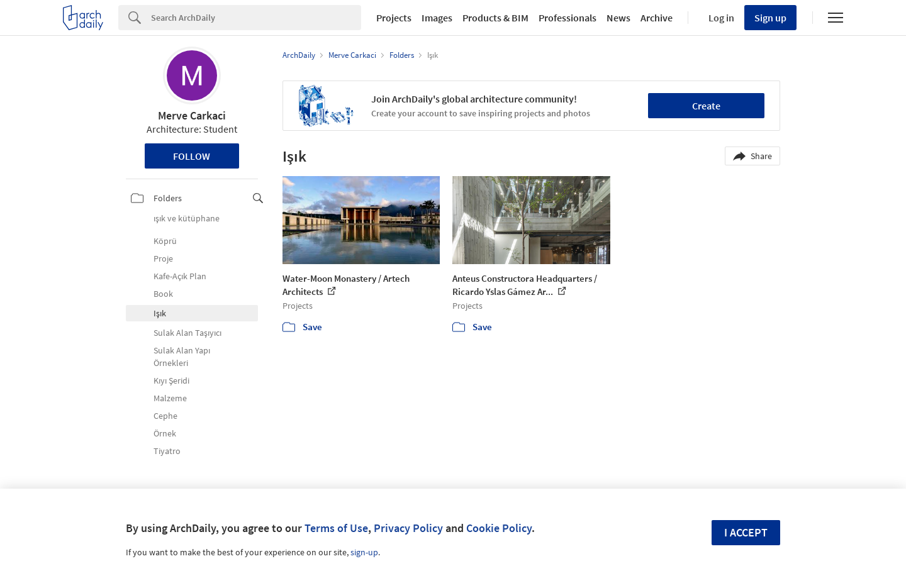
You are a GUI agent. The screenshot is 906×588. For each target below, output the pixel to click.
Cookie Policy (499, 528)
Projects (394, 18)
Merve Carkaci (192, 115)
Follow (192, 156)
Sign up (770, 18)
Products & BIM (495, 18)
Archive (657, 18)
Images (437, 18)
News (618, 18)
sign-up (364, 552)
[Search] (256, 18)
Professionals (568, 18)
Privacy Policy (408, 528)
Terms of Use (336, 528)
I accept (746, 532)
